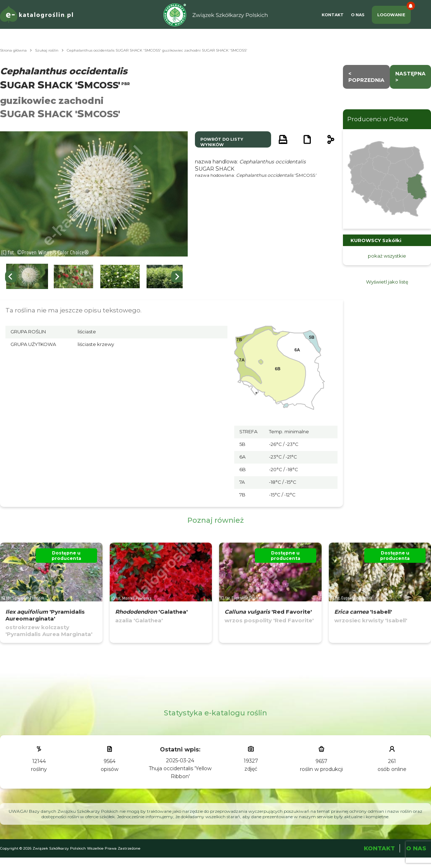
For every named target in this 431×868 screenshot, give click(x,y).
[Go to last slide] (11, 277)
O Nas (358, 15)
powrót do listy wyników (222, 142)
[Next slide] (177, 277)
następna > (410, 77)
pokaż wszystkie (387, 256)
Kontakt (333, 15)
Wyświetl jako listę (387, 282)
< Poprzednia (366, 77)
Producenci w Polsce (378, 119)
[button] (27, 277)
